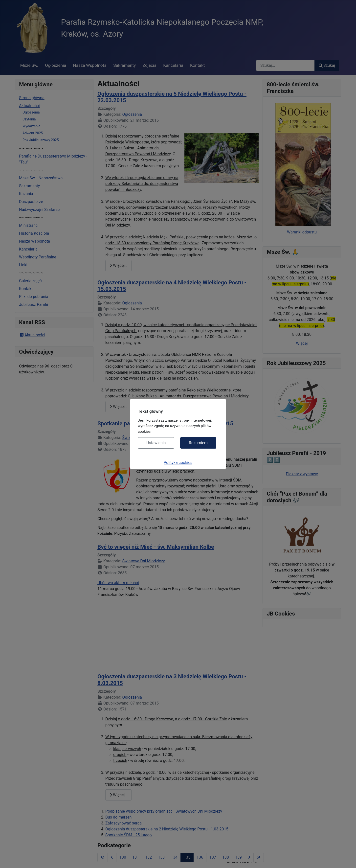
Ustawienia (156, 443)
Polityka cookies (178, 463)
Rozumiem (198, 443)
